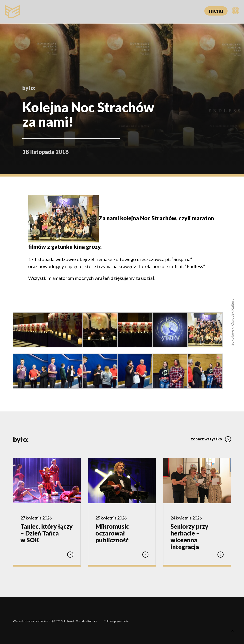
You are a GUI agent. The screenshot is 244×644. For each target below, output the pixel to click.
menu (216, 10)
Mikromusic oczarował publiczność (112, 533)
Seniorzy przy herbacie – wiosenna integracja (189, 536)
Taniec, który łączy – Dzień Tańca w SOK (46, 533)
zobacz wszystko (211, 438)
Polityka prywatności (116, 620)
